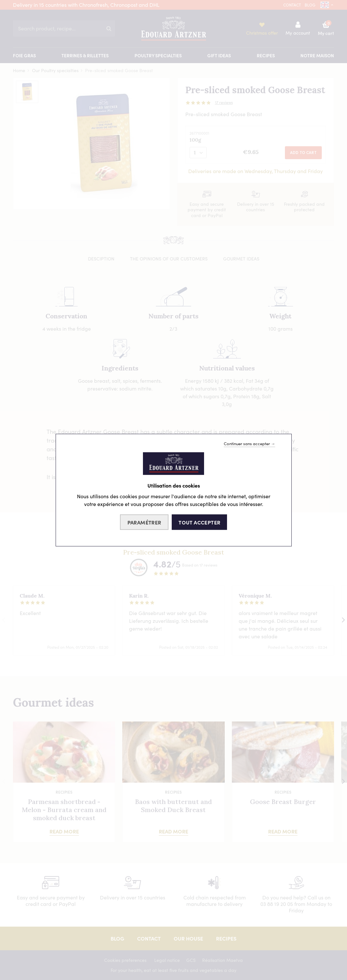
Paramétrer (144, 522)
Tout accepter (199, 522)
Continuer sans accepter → (249, 443)
